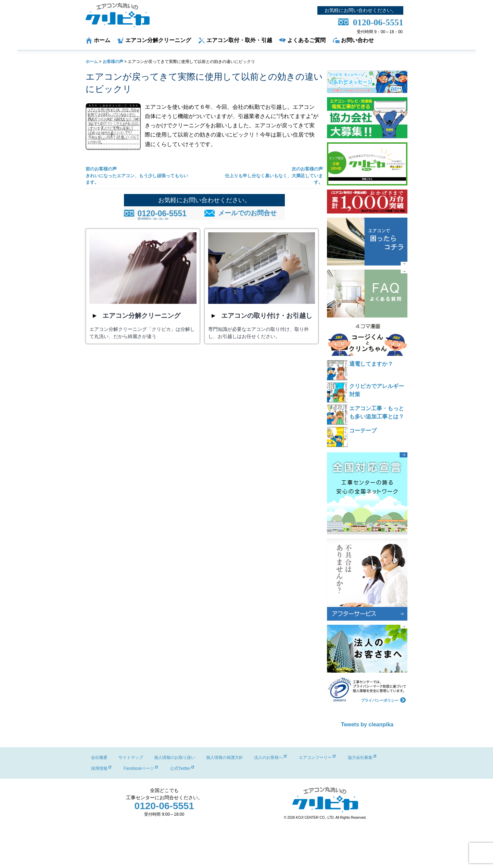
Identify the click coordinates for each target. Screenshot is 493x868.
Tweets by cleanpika (367, 724)
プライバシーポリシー (383, 699)
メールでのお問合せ (247, 213)
